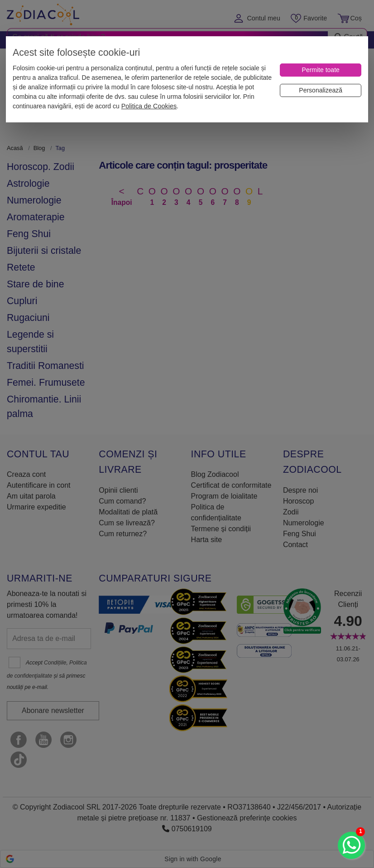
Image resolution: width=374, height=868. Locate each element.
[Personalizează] (321, 90)
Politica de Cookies (149, 106)
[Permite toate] (321, 70)
